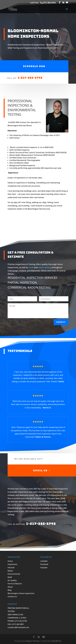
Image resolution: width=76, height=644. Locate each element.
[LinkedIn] (63, 3)
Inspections (12, 564)
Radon (10, 571)
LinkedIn (44, 561)
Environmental (14, 574)
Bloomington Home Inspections (21, 593)
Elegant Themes (32, 641)
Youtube (44, 568)
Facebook (44, 564)
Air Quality (12, 580)
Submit (61, 322)
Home (10, 561)
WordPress (57, 641)
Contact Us (12, 596)
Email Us (40, 470)
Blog (9, 590)
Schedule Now (34, 66)
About (10, 587)
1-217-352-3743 (30, 78)
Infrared (11, 568)
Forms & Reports (15, 584)
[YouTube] (67, 3)
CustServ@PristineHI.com (18, 627)
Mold (10, 577)
